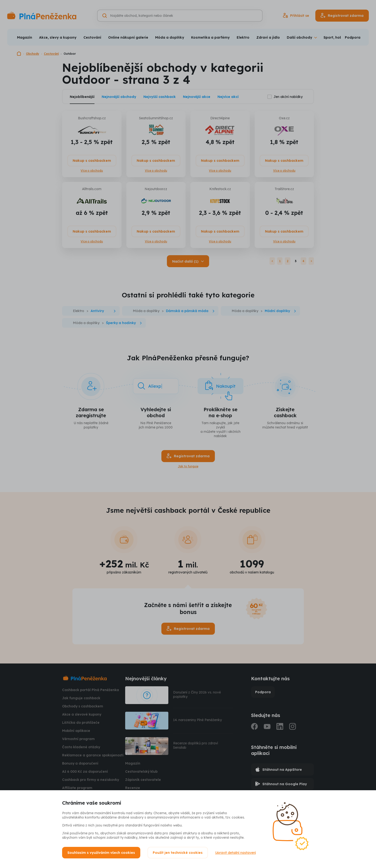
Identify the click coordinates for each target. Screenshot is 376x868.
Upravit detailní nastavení (235, 853)
